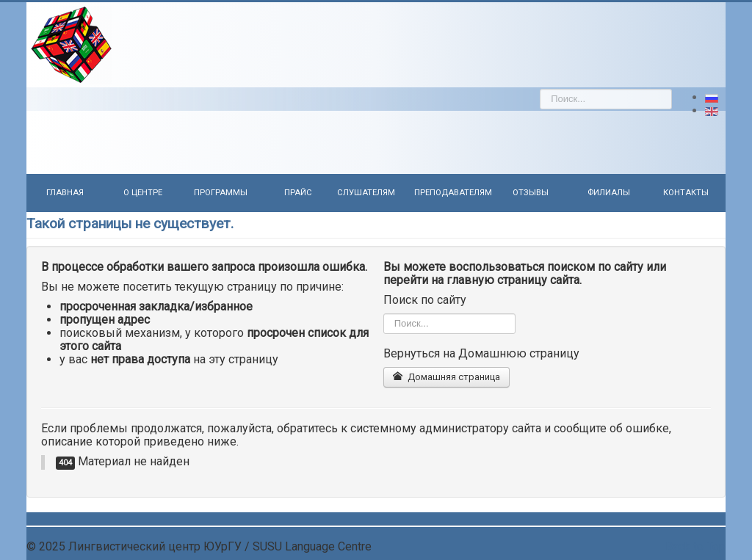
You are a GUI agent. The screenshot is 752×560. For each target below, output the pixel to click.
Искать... (540, 89)
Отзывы (531, 193)
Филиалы (609, 193)
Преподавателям (453, 193)
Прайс (298, 193)
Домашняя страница (446, 377)
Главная (65, 193)
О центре (143, 193)
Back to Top (695, 546)
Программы (221, 193)
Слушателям (366, 193)
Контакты (686, 193)
